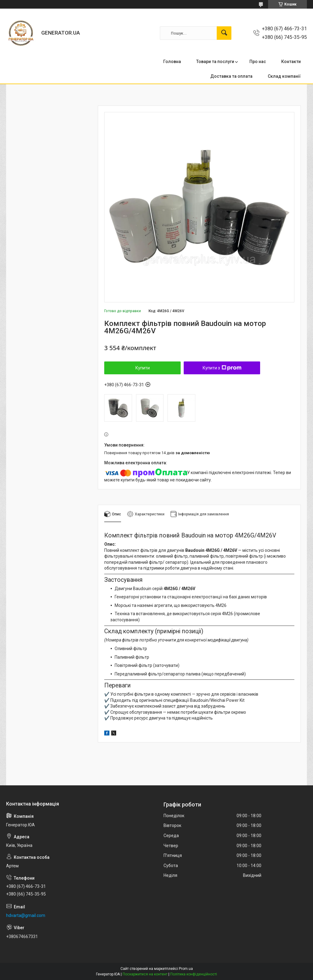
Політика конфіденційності (194, 974)
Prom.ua (186, 969)
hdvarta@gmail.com (26, 915)
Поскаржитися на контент (145, 974)
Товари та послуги (215, 62)
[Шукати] (224, 33)
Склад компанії (284, 76)
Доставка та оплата (231, 76)
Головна (172, 62)
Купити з (222, 368)
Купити (143, 368)
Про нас (258, 62)
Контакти (291, 62)
